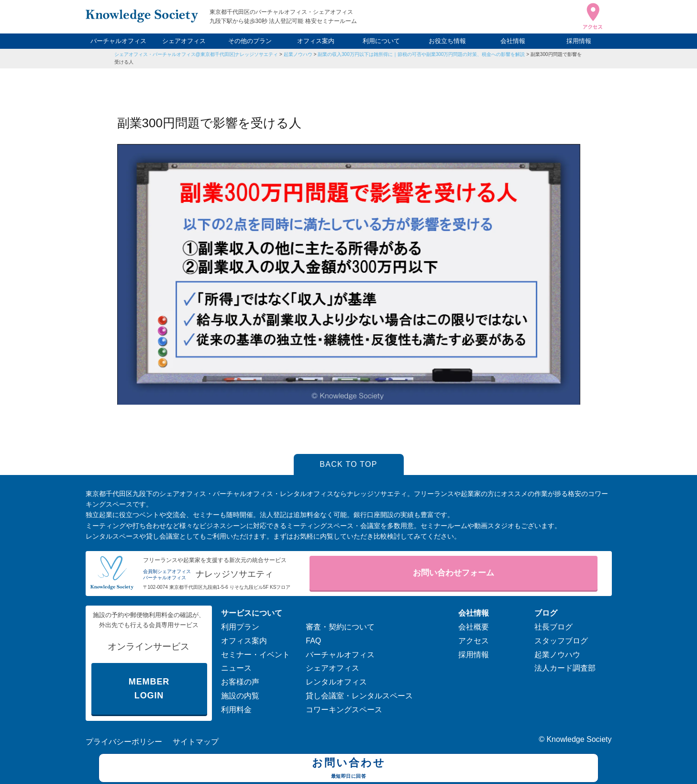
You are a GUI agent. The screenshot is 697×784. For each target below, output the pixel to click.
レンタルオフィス (336, 682)
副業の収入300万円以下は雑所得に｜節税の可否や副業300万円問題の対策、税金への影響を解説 (421, 54)
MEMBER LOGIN (149, 689)
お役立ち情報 (447, 41)
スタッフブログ (561, 641)
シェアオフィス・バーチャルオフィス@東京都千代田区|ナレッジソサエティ (196, 54)
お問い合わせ (348, 769)
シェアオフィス (184, 41)
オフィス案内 (316, 41)
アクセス (474, 641)
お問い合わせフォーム (454, 573)
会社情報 (513, 41)
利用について (381, 41)
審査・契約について (340, 627)
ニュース (236, 668)
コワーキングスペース (344, 710)
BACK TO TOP (348, 464)
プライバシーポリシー (124, 742)
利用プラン (240, 627)
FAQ (313, 641)
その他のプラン (250, 41)
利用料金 (236, 710)
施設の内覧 (240, 696)
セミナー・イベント (255, 655)
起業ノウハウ (298, 54)
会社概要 (474, 627)
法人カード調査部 (565, 668)
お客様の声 (240, 682)
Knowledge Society (579, 739)
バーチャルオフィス (118, 41)
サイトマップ (196, 742)
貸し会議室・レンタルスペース (359, 696)
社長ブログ (553, 627)
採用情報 (579, 41)
